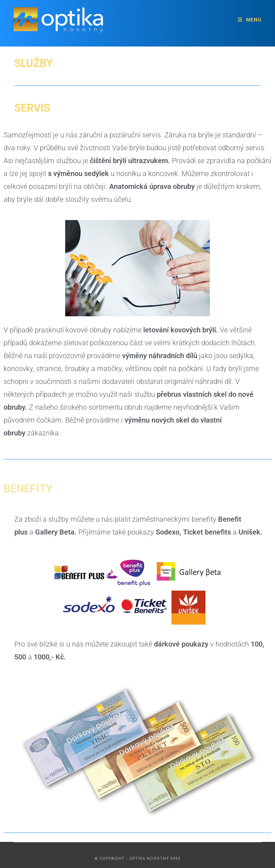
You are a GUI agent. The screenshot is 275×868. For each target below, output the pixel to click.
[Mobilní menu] (250, 20)
